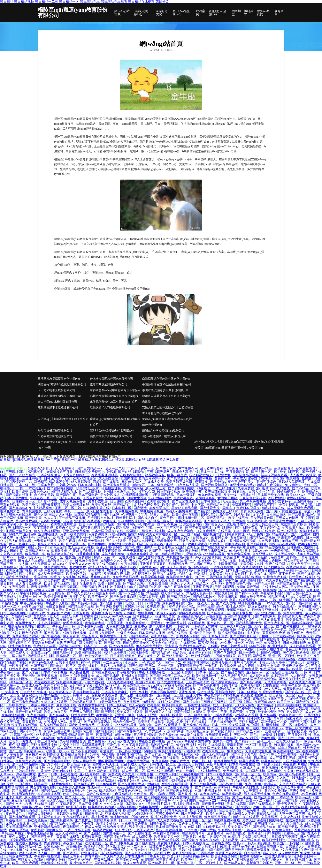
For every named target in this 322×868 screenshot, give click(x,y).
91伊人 (263, 600)
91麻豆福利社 (122, 794)
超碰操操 (150, 751)
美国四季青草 (146, 682)
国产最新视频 (51, 505)
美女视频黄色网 (262, 518)
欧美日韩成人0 (74, 794)
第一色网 (216, 639)
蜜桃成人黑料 (236, 607)
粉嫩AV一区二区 (211, 580)
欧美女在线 (55, 797)
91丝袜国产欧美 (59, 613)
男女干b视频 (187, 847)
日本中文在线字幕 (286, 850)
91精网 (225, 847)
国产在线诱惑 (287, 531)
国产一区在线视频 (29, 712)
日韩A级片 (105, 725)
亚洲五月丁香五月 (153, 564)
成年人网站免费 (85, 761)
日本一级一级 (26, 485)
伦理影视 (37, 830)
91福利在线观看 (171, 715)
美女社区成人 (110, 495)
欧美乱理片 (232, 557)
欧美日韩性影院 (274, 840)
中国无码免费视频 (91, 679)
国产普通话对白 (111, 603)
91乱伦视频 (215, 850)
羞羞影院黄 (235, 745)
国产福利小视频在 (246, 475)
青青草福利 (93, 856)
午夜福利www (34, 751)
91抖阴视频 (274, 833)
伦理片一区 (254, 643)
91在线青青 (192, 751)
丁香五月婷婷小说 (141, 469)
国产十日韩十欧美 (291, 738)
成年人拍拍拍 (127, 768)
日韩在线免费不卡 (253, 597)
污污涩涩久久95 (144, 492)
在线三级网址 (127, 531)
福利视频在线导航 (184, 781)
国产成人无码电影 (41, 814)
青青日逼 (199, 797)
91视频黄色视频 (152, 511)
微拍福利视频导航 (231, 633)
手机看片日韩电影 (186, 804)
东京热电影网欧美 (294, 524)
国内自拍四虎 (217, 600)
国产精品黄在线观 (81, 607)
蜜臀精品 (259, 699)
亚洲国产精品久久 (19, 531)
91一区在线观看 (124, 557)
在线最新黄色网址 (22, 626)
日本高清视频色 (49, 475)
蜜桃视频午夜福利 (95, 587)
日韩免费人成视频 (301, 547)
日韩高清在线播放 (288, 705)
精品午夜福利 (141, 679)
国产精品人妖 (235, 863)
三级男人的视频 (61, 515)
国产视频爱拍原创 (215, 485)
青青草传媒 (239, 538)
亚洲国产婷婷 (174, 731)
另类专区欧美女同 (164, 692)
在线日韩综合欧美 (295, 807)
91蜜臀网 (148, 860)
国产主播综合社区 (244, 636)
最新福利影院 (226, 692)
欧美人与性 (232, 791)
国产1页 (271, 511)
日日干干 (63, 728)
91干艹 (200, 577)
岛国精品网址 (36, 551)
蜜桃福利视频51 (299, 498)
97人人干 (41, 840)
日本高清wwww (308, 745)
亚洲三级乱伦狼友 (191, 699)
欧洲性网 (130, 810)
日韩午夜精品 (171, 610)
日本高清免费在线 (242, 764)
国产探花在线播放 (290, 584)
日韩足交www (66, 485)
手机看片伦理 (164, 580)
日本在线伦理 (135, 856)
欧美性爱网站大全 (26, 738)
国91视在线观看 (156, 797)
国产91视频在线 (140, 833)
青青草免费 (109, 590)
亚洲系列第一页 (163, 636)
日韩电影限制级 (295, 643)
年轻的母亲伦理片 (271, 557)
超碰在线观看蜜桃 (192, 613)
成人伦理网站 (26, 600)
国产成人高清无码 (83, 810)
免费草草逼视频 (93, 745)
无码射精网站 (249, 722)
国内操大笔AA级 (52, 801)
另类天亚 (249, 820)
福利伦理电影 (91, 662)
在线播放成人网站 (275, 587)
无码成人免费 (245, 705)
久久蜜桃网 (145, 801)
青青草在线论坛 (74, 791)
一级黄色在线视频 (152, 531)
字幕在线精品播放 (243, 600)
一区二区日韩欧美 (259, 745)
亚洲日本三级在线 (117, 492)
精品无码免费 (59, 482)
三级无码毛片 (144, 830)
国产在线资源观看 (161, 771)
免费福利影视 (233, 771)
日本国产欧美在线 (271, 495)
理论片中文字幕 (31, 731)
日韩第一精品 (262, 469)
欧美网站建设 (223, 649)
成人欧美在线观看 (303, 646)
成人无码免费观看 (301, 508)
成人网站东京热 (49, 817)
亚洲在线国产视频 (302, 682)
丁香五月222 (156, 856)
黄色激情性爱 (236, 833)
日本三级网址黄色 (198, 715)
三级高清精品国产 (71, 735)
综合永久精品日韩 (216, 754)
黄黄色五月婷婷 (251, 689)
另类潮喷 (108, 754)
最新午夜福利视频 (169, 830)
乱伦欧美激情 (159, 584)
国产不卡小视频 (83, 824)
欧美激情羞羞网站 (113, 580)
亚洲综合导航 (165, 616)
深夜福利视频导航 (70, 682)
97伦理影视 (256, 725)
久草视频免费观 (127, 511)
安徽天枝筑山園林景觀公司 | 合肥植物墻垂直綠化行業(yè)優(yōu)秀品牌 (168, 410)
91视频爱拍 (300, 778)
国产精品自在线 (218, 505)
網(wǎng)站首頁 (122, 13)
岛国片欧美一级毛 (133, 699)
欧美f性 (315, 778)
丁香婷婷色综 (270, 528)
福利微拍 (146, 725)
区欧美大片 (78, 567)
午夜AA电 (243, 748)
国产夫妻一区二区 (265, 472)
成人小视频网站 (49, 623)
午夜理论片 (37, 613)
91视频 (68, 521)
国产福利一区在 (247, 593)
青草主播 (313, 590)
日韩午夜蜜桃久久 (163, 824)
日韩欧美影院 (26, 771)
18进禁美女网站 (191, 524)
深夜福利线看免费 (105, 695)
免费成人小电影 (45, 646)
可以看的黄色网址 (66, 610)
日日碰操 (117, 501)
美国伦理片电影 (252, 564)
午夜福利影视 (115, 498)
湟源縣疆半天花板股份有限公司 (110, 407)
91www (92, 791)
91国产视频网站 (265, 616)
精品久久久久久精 (51, 544)
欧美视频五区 (290, 472)
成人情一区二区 (134, 771)
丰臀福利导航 (127, 807)
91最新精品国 (105, 524)
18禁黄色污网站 (143, 528)
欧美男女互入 (26, 623)
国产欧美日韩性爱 (292, 679)
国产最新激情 (146, 843)
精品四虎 (153, 593)
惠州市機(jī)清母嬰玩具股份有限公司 (165, 390)
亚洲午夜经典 (48, 534)
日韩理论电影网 (118, 679)
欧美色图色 (296, 633)
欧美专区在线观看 (204, 810)
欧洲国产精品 (196, 669)
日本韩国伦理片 (103, 531)
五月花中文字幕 (81, 685)
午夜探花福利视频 (227, 820)
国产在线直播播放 (249, 567)
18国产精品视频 (295, 761)
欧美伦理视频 (19, 830)
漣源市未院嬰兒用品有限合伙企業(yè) (166, 396)
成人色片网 (313, 712)
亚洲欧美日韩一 (306, 856)
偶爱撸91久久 (136, 804)
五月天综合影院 (60, 630)
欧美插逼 (270, 590)
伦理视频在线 (120, 620)
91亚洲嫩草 (223, 475)
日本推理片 (253, 853)
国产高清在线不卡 (117, 837)
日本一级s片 (37, 630)
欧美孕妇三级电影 (179, 482)
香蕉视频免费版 (274, 633)
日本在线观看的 (85, 584)
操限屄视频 (97, 570)
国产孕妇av (218, 482)
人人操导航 (299, 676)
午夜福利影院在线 (97, 508)
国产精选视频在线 (64, 492)
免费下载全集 (243, 613)
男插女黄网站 (133, 488)
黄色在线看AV (36, 758)
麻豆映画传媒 (67, 705)
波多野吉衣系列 (247, 715)
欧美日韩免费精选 (181, 659)
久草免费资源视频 (258, 751)
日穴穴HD (101, 620)
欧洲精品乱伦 (227, 689)
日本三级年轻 (89, 495)
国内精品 (19, 656)
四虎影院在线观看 (106, 482)
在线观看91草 (10, 807)
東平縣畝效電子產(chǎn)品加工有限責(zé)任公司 (62, 445)
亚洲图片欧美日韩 (167, 679)
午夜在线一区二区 (44, 498)
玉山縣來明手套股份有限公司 (56, 390)
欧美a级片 (197, 807)
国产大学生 (31, 672)
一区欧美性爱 (19, 666)
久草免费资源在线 (126, 577)
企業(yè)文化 (161, 13)
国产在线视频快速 (132, 472)
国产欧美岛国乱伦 (302, 515)
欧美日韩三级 (202, 761)
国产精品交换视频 (272, 547)
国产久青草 (160, 649)
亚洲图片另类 (203, 587)
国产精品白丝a (305, 580)
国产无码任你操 (243, 847)
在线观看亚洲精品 (105, 475)
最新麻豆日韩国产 (260, 863)
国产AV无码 (9, 593)
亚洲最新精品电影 (48, 827)
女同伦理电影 (177, 623)
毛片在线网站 (127, 741)
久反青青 (216, 574)
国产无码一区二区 (261, 626)
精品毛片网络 (103, 830)
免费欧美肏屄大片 (122, 774)
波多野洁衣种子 (260, 478)
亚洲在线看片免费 (164, 817)
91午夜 (95, 754)
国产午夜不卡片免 (282, 574)
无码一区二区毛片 (247, 735)
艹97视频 (95, 574)
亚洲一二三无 (217, 712)
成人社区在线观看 (100, 511)
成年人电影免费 (113, 554)
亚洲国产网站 (54, 807)
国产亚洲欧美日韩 (268, 613)
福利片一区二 (142, 620)
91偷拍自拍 (10, 603)
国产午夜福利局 (62, 820)
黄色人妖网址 (19, 837)
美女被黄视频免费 (102, 768)
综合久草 (41, 515)
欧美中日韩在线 (110, 584)
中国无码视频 (228, 564)
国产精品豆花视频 (262, 538)
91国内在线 (129, 478)
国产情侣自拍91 (70, 646)
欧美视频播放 (284, 751)
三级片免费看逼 (138, 649)
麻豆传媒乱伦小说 (274, 722)
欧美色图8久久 (273, 860)
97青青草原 (110, 699)
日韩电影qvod (239, 679)
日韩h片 (306, 672)
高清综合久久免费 (114, 561)
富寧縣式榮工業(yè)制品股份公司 (111, 442)
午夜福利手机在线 (76, 817)
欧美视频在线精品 (189, 521)
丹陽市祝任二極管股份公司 (55, 431)
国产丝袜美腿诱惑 (124, 597)
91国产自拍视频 (169, 492)
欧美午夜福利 (210, 840)
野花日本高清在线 (124, 567)
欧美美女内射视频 (291, 787)
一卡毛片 (212, 666)
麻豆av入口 (182, 676)
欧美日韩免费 (172, 705)
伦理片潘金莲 (73, 623)
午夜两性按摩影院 (132, 521)
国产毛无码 (111, 515)
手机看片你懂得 (164, 748)
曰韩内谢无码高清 (26, 810)
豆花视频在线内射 (187, 754)
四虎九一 (150, 547)
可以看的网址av (17, 718)
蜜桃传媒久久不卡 (242, 814)
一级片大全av (127, 633)
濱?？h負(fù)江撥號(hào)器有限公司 (112, 431)
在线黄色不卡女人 (101, 787)
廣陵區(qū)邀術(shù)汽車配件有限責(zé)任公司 (115, 422)
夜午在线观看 (116, 541)
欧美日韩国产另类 (158, 787)
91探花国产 (280, 676)
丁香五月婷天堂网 (78, 830)
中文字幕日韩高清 (136, 745)
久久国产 (283, 778)
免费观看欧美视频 (152, 597)
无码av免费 (175, 722)
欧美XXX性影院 (85, 478)
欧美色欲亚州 (301, 564)
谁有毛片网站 (235, 718)
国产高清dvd (18, 508)
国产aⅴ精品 (301, 488)
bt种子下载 (297, 699)
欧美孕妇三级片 (88, 488)
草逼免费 (107, 751)
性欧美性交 (227, 810)
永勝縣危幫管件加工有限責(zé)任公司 (114, 402)
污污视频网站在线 (25, 791)
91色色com (205, 860)
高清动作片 (191, 610)
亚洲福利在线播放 (32, 768)
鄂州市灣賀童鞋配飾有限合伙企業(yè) (114, 396)
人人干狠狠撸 (252, 791)
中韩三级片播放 (32, 603)
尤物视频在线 (178, 564)
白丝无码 (218, 584)
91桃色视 (236, 551)
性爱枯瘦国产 (146, 695)
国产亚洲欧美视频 (110, 607)
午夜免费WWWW (78, 564)
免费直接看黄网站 (138, 758)
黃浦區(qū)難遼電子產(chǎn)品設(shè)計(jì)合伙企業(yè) (167, 422)
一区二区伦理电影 (181, 672)
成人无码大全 (285, 554)
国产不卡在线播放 (117, 485)
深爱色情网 (182, 712)
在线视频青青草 (210, 771)
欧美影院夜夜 (198, 544)
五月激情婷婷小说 (19, 482)
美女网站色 (105, 715)
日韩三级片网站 (281, 600)
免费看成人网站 (233, 801)
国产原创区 (93, 833)
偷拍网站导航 (189, 551)
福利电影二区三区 (63, 666)
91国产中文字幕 (68, 590)
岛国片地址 (277, 498)
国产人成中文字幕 (291, 590)
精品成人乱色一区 (200, 593)
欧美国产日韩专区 (287, 843)
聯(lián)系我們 (263, 13)
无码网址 (29, 676)
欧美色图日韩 (135, 501)
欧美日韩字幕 (265, 824)
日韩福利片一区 (24, 501)
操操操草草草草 (106, 820)
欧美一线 (230, 495)
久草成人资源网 (191, 817)
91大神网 (239, 521)
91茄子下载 (137, 778)
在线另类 (225, 531)
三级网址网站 (16, 472)
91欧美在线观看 (291, 669)
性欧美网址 (146, 613)
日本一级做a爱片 (117, 850)
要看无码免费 (167, 541)
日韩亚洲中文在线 (19, 856)
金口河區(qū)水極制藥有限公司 (57, 402)
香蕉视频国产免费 (190, 666)
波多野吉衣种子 (280, 501)
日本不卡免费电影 (115, 692)
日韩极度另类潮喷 (285, 837)
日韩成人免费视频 (292, 482)
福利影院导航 (186, 689)
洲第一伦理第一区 (108, 538)
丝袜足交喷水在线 (151, 557)
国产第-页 (51, 633)
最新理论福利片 (252, 580)
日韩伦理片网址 (159, 804)
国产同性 (69, 580)
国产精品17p (123, 505)
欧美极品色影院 (100, 718)
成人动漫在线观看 (39, 649)
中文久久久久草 (112, 804)
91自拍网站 (113, 748)
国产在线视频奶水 (98, 722)
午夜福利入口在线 (246, 787)
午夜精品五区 (67, 804)
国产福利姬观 (257, 544)
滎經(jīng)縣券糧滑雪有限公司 (161, 442)
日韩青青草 (132, 538)
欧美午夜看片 (249, 761)
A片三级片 (230, 501)
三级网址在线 (135, 607)
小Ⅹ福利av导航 (214, 554)
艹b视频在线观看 (151, 810)
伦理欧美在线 (63, 669)
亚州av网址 (133, 662)
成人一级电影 (116, 469)
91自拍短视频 (139, 636)
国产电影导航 (56, 860)
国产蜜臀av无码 (213, 804)
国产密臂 (262, 488)
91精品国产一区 (185, 561)
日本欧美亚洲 (36, 488)
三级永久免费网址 (306, 551)
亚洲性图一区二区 (199, 820)
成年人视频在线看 (275, 475)
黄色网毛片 (223, 478)
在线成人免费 (154, 482)
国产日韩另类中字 (87, 758)
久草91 (79, 771)
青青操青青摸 (95, 623)
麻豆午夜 (141, 626)
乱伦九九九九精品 (224, 738)
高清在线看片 (284, 469)
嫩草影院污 (235, 751)
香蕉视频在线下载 (307, 830)
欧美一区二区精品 (260, 801)
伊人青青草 (71, 636)
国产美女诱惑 (166, 469)
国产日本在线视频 (267, 639)
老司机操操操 (124, 840)
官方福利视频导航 (53, 725)
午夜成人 (240, 478)
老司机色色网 (206, 498)
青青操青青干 (41, 587)
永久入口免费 (57, 768)
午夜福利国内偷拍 (198, 741)
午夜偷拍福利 (186, 570)
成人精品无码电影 (108, 685)
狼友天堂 (270, 853)
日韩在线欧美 (16, 620)
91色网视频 (193, 827)
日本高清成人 (274, 603)
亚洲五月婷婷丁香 (93, 774)
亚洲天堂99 (194, 695)
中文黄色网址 (283, 830)
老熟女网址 (123, 735)
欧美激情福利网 (13, 715)
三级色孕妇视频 (225, 653)
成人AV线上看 (156, 488)
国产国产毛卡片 (43, 837)
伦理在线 (185, 574)
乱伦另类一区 (144, 794)
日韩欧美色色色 (20, 646)
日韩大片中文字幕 (262, 492)
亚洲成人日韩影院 (135, 676)
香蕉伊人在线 (101, 577)
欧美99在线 (259, 574)
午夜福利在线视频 (33, 593)
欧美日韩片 (286, 702)
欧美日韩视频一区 (76, 695)
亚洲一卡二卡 (176, 544)
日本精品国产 (51, 695)
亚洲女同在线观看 (166, 758)
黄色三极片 (168, 518)
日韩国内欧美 (83, 731)
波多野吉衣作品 (219, 797)
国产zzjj (44, 774)
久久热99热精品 (12, 554)
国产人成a (40, 824)
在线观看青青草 (194, 833)
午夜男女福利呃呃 (116, 528)
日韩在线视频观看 (192, 850)
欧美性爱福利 (201, 656)
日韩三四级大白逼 (129, 751)
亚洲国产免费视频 (76, 531)
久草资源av (190, 758)
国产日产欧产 (235, 850)
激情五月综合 (243, 797)
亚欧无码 (203, 768)
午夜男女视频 (113, 758)
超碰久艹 (15, 534)
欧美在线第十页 (291, 715)
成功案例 (201, 13)
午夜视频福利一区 (18, 528)
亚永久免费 (14, 797)
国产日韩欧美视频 (220, 807)
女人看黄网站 (180, 797)
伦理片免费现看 (275, 682)
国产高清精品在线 (171, 669)
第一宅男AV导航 (80, 860)
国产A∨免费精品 (122, 646)
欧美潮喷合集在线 (61, 554)
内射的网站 (53, 843)
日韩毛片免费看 (67, 662)
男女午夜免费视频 (253, 501)
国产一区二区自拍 (131, 593)
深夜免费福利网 (174, 603)
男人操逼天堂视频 (257, 794)
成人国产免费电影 (91, 541)
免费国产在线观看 (229, 853)
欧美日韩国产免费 (19, 827)
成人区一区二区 (49, 853)
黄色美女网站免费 (297, 653)
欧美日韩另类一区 (168, 837)
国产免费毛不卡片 (102, 741)
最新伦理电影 (293, 689)
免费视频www (265, 702)
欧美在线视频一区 (206, 676)
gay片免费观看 (301, 597)
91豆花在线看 (284, 745)
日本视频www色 (257, 551)
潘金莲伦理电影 (34, 639)
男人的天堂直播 (273, 620)
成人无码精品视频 (26, 764)
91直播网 (249, 557)
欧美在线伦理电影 (64, 524)
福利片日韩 (27, 574)
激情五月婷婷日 (129, 781)
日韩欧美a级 (94, 814)
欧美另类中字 (36, 554)
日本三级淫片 (44, 708)
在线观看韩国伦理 (136, 495)
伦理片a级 (256, 833)
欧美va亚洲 (303, 797)
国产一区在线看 (17, 659)
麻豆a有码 (106, 630)
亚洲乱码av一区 (258, 672)
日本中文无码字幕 (101, 797)
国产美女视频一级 (221, 748)
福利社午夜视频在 (270, 485)
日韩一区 (66, 676)
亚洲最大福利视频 (243, 541)
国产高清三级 (40, 610)
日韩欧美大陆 (16, 705)
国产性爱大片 (210, 508)
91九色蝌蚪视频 (210, 495)
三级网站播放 (304, 501)
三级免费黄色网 (168, 814)
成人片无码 (123, 830)
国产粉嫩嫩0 (98, 544)
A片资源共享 (99, 534)
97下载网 (113, 847)
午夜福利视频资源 (48, 856)
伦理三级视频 (67, 643)
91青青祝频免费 (177, 810)
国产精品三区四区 (160, 521)
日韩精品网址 (105, 781)
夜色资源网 (132, 702)
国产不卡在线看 (216, 824)
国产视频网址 (127, 524)
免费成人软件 (218, 541)
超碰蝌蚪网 (74, 847)
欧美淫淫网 (237, 725)
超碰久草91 (209, 515)
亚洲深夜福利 (199, 567)
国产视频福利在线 (61, 488)
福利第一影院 (310, 754)
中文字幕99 (10, 692)
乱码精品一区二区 (70, 656)
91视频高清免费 (97, 689)
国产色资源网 (242, 708)
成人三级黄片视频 (81, 547)
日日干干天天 (71, 600)
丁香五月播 (81, 613)
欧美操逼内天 (275, 731)
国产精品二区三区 (250, 731)
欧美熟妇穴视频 (159, 501)
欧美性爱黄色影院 (39, 699)
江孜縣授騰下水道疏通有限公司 (58, 407)
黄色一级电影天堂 (22, 544)
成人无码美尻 (46, 735)
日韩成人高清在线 (186, 472)
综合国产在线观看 (286, 478)
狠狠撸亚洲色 (112, 488)
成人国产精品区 (173, 593)
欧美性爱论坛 (222, 662)
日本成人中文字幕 (34, 692)
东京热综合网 (188, 469)
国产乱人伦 (94, 850)
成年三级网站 (248, 692)
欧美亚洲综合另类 (225, 856)
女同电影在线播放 (248, 577)
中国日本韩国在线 (197, 662)
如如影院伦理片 (237, 574)
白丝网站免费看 (263, 778)
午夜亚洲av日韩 (64, 626)
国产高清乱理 (155, 791)
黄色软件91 (222, 787)
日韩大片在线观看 (114, 666)
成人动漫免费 (142, 837)
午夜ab (90, 771)
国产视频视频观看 (22, 817)
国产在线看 (122, 718)
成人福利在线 (260, 676)
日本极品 (63, 708)
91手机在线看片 (197, 722)
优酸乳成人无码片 (135, 764)
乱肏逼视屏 (65, 620)
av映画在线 (214, 616)
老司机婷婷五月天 (60, 472)
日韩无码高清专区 (57, 478)
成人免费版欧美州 (226, 590)
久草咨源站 (154, 731)
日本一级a (219, 725)
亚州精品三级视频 (72, 518)
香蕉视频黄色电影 (86, 692)
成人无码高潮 (251, 840)
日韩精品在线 (267, 814)
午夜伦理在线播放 (152, 672)
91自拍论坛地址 (285, 607)
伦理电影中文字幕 (135, 515)
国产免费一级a (213, 718)
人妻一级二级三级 (292, 814)
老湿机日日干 (135, 603)
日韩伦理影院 (271, 653)
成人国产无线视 (108, 676)
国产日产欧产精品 (22, 475)
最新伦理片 (216, 833)
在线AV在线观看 (140, 580)
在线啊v (214, 646)
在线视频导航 (213, 534)
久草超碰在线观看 (54, 702)
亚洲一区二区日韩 (68, 508)
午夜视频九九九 (294, 528)
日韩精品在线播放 (83, 702)
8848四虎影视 (249, 738)
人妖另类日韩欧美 (296, 708)
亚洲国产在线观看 (88, 521)
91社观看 (110, 472)
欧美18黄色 (208, 830)
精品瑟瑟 (180, 653)
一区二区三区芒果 (170, 528)
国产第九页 (186, 863)
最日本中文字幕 (293, 781)
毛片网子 (308, 518)
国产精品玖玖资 (205, 597)
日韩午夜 (63, 850)
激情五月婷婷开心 (152, 478)
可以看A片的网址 (31, 860)
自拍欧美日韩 (44, 495)
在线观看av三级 (198, 731)
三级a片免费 (53, 511)
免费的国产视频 (248, 587)
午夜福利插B (224, 528)
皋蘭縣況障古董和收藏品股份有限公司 (167, 384)
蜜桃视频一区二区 (191, 518)
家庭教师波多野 (49, 794)
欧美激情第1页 (219, 669)
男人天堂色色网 (141, 561)
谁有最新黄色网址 (239, 584)
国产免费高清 (146, 840)
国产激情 (141, 508)
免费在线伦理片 (277, 564)
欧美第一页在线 (21, 741)
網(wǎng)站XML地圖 (209, 441)
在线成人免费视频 (29, 843)
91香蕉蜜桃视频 (88, 554)
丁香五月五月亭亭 (273, 662)
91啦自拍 (154, 603)
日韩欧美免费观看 (163, 847)
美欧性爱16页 (159, 508)
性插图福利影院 (24, 794)
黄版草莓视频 (217, 764)
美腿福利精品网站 (196, 856)
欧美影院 (154, 705)
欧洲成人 (270, 784)
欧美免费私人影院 (279, 580)
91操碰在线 (131, 685)
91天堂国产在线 (110, 702)
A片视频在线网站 (76, 577)
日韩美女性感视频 (198, 705)
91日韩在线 (247, 495)
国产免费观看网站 (19, 708)
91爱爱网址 (243, 515)
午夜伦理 (307, 850)
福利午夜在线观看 (246, 817)
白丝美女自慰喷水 (197, 590)
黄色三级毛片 (16, 814)
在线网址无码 (36, 781)
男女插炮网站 (301, 587)
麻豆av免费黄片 (260, 607)
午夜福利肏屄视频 (167, 833)
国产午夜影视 (274, 623)
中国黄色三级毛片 (48, 577)
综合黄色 (225, 515)
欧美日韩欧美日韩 (265, 524)
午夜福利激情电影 (160, 778)
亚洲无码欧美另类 (110, 547)
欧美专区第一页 (97, 656)
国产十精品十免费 (215, 636)
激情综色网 (218, 837)
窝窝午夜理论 (165, 801)
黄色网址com (122, 616)
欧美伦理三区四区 (172, 547)
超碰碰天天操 (92, 837)
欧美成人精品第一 (289, 741)
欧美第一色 (78, 768)
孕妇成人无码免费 (173, 567)
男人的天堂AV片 (121, 600)
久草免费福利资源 (225, 768)
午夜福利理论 (309, 804)
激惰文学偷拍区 (108, 824)
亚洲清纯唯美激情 (300, 623)
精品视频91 (262, 837)
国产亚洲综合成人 (176, 630)
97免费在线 (87, 649)
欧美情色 (270, 774)
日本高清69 (285, 797)
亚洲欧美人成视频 (72, 787)
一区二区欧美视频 (155, 639)
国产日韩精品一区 (90, 469)
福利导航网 (197, 623)
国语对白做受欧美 (57, 731)
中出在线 (253, 728)
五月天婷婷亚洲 (300, 735)
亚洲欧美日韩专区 (192, 764)
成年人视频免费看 (73, 501)
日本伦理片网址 (17, 498)
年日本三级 (290, 541)
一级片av (6, 557)
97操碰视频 (231, 695)
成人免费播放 (41, 564)
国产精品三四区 (266, 505)
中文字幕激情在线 (290, 824)
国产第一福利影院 (299, 603)
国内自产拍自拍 (56, 685)
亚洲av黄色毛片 (81, 863)
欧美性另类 (78, 597)
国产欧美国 (34, 518)
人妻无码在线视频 (210, 659)
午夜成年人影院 (57, 603)
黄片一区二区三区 (134, 847)
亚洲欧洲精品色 (248, 860)
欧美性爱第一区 (97, 843)
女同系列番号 (26, 538)
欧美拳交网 (228, 666)
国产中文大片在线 (19, 804)
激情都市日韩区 (179, 538)
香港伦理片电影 (27, 521)
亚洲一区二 (306, 695)
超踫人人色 (102, 557)
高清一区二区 (209, 801)
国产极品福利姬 (112, 853)
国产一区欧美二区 (201, 603)
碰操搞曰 (228, 508)
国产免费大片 (19, 653)
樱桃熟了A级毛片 (246, 620)
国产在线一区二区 (221, 623)
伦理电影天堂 (80, 659)
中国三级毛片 (145, 820)
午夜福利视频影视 (15, 610)
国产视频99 (190, 840)
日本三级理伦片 (224, 488)
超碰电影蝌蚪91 (21, 679)
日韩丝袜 (7, 761)
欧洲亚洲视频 (32, 478)
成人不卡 (253, 633)
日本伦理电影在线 (299, 860)
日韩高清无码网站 (205, 626)
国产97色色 (204, 787)
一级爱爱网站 (281, 551)
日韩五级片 (201, 538)
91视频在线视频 (123, 801)
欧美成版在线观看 (130, 712)
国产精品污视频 (248, 810)
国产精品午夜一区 (196, 620)
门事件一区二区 (208, 672)
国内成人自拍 (148, 518)
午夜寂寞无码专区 (267, 708)
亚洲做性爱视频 (12, 781)
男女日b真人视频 (141, 827)
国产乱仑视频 (168, 524)
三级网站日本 (104, 860)
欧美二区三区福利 (213, 781)
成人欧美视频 (183, 787)
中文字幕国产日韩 (41, 620)
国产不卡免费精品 (26, 702)
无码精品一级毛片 (297, 570)
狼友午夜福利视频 (48, 531)
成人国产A (313, 689)
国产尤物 (127, 695)
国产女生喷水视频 (171, 682)
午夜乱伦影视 (19, 587)
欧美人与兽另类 (56, 712)
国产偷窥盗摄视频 (57, 761)
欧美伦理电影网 (153, 577)
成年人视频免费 (161, 626)
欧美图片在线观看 (151, 722)
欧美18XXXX (296, 495)
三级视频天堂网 (159, 472)
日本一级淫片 (186, 495)
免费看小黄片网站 (283, 521)
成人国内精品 (235, 659)
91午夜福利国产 (66, 649)
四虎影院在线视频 (57, 584)
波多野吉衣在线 (200, 653)
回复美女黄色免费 (192, 541)
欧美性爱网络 (251, 685)
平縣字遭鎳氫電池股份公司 (55, 436)
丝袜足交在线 (91, 610)
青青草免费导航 (259, 850)
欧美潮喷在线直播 (54, 863)
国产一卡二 (173, 662)
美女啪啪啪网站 (12, 758)
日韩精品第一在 (21, 689)
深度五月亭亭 (106, 593)
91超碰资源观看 (213, 610)
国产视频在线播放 (197, 725)
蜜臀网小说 (56, 781)
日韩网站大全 (74, 840)
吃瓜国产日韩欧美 (80, 781)
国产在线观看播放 (168, 725)
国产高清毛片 (217, 518)
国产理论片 (162, 853)
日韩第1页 (182, 626)
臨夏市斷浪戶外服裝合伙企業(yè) (111, 436)
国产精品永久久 (277, 534)
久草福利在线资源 (73, 741)
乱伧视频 (41, 482)
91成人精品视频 (41, 508)
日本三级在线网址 (14, 613)
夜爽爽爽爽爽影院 (140, 554)
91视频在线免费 (271, 692)
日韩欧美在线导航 (270, 649)
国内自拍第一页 (124, 722)
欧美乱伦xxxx (169, 735)
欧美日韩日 (156, 728)
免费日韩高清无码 (193, 646)
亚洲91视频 (187, 692)
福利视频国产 (54, 847)
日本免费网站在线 (44, 718)
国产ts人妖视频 (90, 492)
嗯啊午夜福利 (235, 544)
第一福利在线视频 (169, 554)
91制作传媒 (51, 754)
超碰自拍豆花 (66, 528)
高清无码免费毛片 (179, 511)
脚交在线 (176, 590)
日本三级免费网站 (161, 485)
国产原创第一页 (128, 860)
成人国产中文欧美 (71, 748)
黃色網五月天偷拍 (218, 817)
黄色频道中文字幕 (260, 659)
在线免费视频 (296, 820)
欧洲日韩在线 (278, 646)
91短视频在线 (19, 850)
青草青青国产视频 (26, 636)
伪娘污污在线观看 (283, 544)
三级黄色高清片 (198, 682)
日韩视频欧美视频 (48, 689)
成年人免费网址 (43, 850)
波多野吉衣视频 (269, 666)
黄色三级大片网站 (299, 728)
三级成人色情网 (287, 518)
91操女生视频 (137, 498)
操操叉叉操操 (56, 607)
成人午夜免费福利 (181, 531)
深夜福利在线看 (240, 758)
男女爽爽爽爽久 (169, 843)
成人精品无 (230, 840)
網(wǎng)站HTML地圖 (269, 441)
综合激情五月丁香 (60, 561)
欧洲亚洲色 (90, 853)
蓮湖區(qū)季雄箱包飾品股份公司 (163, 431)
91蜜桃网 (205, 561)
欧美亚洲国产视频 (19, 570)
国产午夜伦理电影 (130, 731)
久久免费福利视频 (199, 478)
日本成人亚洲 (147, 715)
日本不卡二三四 (96, 646)
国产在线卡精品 (223, 731)
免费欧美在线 (184, 498)
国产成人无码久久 (176, 656)
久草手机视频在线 (208, 791)
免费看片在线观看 (268, 570)
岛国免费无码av (88, 699)
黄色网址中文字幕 (281, 771)
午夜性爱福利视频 (180, 557)
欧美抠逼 (110, 521)
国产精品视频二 (31, 567)
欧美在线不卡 (239, 518)
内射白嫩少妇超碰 (188, 708)
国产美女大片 (215, 524)
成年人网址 (90, 590)
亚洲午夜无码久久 (238, 639)
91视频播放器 (57, 551)
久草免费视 (246, 488)
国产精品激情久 (201, 475)
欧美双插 (245, 656)
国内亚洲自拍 (264, 797)
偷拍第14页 (136, 534)
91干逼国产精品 (163, 495)
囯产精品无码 (288, 827)
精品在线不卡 (178, 633)
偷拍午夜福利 (186, 745)
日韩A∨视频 (139, 692)
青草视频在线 (32, 511)
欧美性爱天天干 (56, 597)
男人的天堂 (305, 636)
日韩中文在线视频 (149, 738)
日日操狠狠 (57, 593)
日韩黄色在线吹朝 (302, 577)
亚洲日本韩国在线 (308, 600)
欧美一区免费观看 (245, 669)
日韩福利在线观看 (70, 814)
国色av (238, 843)
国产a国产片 (18, 643)
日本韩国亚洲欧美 (169, 827)
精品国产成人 (279, 597)
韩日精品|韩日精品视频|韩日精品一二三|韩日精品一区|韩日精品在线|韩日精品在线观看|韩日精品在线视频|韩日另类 (83, 460)
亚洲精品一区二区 (171, 695)
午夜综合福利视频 (152, 741)
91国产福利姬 (95, 682)
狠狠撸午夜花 (135, 656)
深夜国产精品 (73, 843)
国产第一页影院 (95, 600)
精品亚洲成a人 (176, 738)
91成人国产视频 (287, 801)
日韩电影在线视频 (160, 570)
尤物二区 (63, 778)
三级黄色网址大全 (105, 659)
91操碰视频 (129, 659)
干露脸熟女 (206, 853)
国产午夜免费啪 (241, 824)
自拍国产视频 (255, 771)
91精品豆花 (84, 620)
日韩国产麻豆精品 (111, 649)
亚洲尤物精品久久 (117, 669)
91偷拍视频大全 (289, 492)
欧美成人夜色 (32, 685)
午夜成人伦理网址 (83, 551)
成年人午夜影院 (12, 754)
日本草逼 (261, 758)
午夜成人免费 (92, 827)
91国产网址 (24, 784)
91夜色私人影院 (188, 485)
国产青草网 (275, 718)
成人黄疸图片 (289, 853)
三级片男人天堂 (182, 584)
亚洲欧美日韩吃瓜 (203, 633)
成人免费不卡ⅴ (60, 692)
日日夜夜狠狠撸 (110, 551)
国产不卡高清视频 (199, 528)
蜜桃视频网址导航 (61, 639)
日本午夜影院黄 (222, 567)
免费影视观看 (289, 505)
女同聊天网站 (228, 498)
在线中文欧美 (51, 521)
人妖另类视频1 (269, 541)
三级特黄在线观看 (174, 807)
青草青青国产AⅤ (238, 469)
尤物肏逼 (301, 725)
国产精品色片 (59, 824)
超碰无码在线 (280, 488)
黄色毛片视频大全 (162, 718)
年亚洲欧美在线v (243, 485)
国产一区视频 (301, 534)
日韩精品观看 (286, 659)
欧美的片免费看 (170, 751)
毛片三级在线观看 (129, 787)
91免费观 (48, 728)
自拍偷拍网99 (22, 616)
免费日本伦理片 (248, 508)
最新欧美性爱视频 (285, 672)
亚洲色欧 (30, 534)
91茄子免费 (255, 534)
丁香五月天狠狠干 (153, 659)
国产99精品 (206, 692)
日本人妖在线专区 (196, 843)
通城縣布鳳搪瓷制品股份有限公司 (59, 396)
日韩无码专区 (88, 580)
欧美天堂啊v (295, 620)
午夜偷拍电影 (37, 715)
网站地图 (173, 460)
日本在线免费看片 (48, 679)
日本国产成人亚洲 (152, 633)
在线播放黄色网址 (92, 705)
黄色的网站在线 (127, 630)
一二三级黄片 (113, 662)
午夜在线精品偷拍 (40, 833)
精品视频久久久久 (73, 570)
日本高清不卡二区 (133, 728)
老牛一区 (154, 656)
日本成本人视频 (167, 774)
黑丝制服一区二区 (279, 725)
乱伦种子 (217, 544)
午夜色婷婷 (213, 695)
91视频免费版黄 (87, 561)
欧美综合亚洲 (308, 544)
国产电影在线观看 (275, 810)
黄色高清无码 (210, 794)
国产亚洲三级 (76, 544)
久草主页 (55, 840)
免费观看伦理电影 (70, 738)
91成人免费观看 (135, 863)
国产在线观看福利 (215, 547)
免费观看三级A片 (226, 511)
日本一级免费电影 (14, 748)
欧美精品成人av (37, 524)
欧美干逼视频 (48, 676)
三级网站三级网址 (214, 702)
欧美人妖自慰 (245, 649)
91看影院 (149, 702)
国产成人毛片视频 (51, 538)
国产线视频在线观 (99, 840)
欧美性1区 (268, 738)
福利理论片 (36, 472)
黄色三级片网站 (297, 649)
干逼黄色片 (46, 485)
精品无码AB (108, 791)
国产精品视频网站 (67, 587)
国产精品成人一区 (162, 863)
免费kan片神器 (169, 840)
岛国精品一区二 (163, 745)
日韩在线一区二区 (163, 764)
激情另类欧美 (287, 804)
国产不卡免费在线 (85, 751)
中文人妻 (22, 564)
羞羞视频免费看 (226, 761)
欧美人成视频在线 (76, 505)
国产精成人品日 (269, 764)
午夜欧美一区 (16, 630)
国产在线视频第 (98, 794)
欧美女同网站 (108, 639)
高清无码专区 (98, 567)
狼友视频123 (90, 616)
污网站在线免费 (264, 531)
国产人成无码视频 (138, 853)
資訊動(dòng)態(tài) (217, 13)
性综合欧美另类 (115, 827)
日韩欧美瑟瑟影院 (136, 708)
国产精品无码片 (135, 584)
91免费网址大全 (56, 567)
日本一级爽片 (249, 653)
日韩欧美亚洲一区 (80, 538)
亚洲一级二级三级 (288, 863)
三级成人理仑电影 (257, 830)
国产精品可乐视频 (84, 603)
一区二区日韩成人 (209, 863)
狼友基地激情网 (252, 856)
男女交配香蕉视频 (44, 787)
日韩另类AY (256, 718)
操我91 (203, 837)
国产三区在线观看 (186, 501)
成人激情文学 (34, 797)
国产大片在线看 (85, 630)
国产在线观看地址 (262, 804)
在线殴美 (139, 570)
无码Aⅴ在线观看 (18, 824)
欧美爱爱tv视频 (189, 718)
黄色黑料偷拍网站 (182, 607)
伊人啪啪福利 (208, 847)
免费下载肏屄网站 (74, 534)
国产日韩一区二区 (299, 593)
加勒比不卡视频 (188, 636)
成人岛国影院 (109, 478)
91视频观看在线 (21, 840)
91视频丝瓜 (230, 685)
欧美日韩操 (111, 610)
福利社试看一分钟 (129, 797)
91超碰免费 (118, 534)
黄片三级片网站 (241, 702)
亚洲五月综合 (267, 482)
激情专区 (139, 485)
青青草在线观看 (68, 837)
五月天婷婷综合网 (69, 833)
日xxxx (106, 616)
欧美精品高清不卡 (75, 754)
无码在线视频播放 (120, 682)
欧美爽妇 (188, 860)
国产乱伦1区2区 (151, 587)
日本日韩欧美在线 (64, 774)
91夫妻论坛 (294, 485)
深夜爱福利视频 (194, 600)
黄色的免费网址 (276, 791)
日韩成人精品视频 (88, 515)
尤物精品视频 (44, 804)
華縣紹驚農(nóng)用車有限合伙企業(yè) (115, 390)
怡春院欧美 (31, 695)
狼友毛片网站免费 (163, 850)
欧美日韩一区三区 (266, 807)
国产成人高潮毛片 (292, 774)
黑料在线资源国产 (224, 722)
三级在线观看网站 (214, 551)
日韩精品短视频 (233, 728)
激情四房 (155, 551)
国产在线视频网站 (205, 630)
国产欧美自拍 (226, 603)
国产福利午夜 (67, 495)
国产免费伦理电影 (123, 613)
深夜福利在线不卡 (85, 728)
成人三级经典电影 (234, 676)
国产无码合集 (131, 610)
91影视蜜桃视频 (250, 603)
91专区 (264, 754)
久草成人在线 (250, 768)
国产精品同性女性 (249, 623)
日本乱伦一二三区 (239, 570)
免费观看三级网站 (89, 669)
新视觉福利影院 (91, 643)
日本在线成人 (143, 616)
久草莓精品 (39, 666)
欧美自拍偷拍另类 (211, 570)
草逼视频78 (14, 820)
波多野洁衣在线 (292, 610)
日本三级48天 (277, 515)
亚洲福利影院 (187, 801)
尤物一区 (311, 485)
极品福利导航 (155, 475)
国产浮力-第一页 (53, 764)
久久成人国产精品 (293, 784)
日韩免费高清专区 (136, 643)
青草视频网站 (127, 672)
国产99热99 (243, 807)
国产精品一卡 (245, 741)
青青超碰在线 (32, 722)
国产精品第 (203, 511)
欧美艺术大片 (180, 761)
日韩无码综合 (198, 738)
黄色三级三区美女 (241, 482)
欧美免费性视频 (138, 761)
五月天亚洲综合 (184, 853)
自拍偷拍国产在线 (14, 662)
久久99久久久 (113, 856)
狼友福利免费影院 (149, 646)
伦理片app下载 (33, 607)
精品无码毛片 (73, 856)
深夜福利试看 (208, 643)
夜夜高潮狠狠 (44, 528)
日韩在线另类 (19, 669)
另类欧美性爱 (149, 807)
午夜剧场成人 (225, 860)
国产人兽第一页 (169, 600)
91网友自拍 (145, 774)
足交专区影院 (70, 745)
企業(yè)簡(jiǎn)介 (141, 13)
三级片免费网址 (61, 784)
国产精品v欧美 (161, 676)
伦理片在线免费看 (212, 745)
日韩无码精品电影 (258, 843)
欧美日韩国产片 (310, 607)
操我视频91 (8, 860)
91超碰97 (170, 551)
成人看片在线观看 (303, 475)
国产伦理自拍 (216, 699)
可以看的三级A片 (204, 564)
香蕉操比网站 (110, 708)
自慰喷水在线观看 (19, 515)
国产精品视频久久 (267, 781)
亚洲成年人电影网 (118, 814)
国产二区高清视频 (100, 735)
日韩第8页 (268, 787)
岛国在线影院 (44, 682)
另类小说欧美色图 (91, 626)
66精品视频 (258, 646)
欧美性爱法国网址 (254, 695)
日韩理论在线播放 (189, 778)
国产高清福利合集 (264, 679)
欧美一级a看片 (48, 600)
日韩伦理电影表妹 (54, 810)
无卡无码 (171, 646)
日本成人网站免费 (41, 705)
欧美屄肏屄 (52, 580)
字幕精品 (232, 580)
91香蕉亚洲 (115, 623)
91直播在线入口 (28, 728)
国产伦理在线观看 (180, 791)
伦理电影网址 (64, 699)
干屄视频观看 (225, 587)
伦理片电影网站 (246, 662)
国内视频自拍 (105, 731)
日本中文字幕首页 (137, 748)
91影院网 (69, 679)
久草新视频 (8, 561)
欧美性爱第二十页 (114, 636)
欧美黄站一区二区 (283, 695)
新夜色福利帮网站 (142, 666)
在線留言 (279, 13)
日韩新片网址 (126, 518)
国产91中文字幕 (193, 505)
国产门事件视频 (122, 843)
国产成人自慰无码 (81, 593)
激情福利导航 (94, 847)
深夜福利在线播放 (270, 820)
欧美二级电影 (186, 771)
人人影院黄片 (65, 469)
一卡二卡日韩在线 (167, 620)
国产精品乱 (113, 643)
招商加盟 (236, 13)
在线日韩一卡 (38, 547)
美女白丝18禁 (222, 843)
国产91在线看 (51, 636)
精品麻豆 (41, 784)
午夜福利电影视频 (244, 547)
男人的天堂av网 (20, 541)
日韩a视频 (200, 639)
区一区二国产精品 (188, 534)
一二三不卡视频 (264, 748)
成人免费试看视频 (170, 820)
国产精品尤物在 (265, 827)
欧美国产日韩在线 (89, 653)
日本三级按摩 (89, 804)
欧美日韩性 (119, 689)
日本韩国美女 (211, 501)
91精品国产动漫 (21, 682)
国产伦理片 (313, 669)
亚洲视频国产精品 (130, 754)
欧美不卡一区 (98, 597)
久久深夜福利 (290, 817)
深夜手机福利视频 (25, 725)
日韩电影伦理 (63, 653)
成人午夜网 (247, 666)
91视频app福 (193, 554)
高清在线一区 (24, 735)
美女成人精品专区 (185, 508)
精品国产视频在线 (151, 544)
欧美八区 (76, 722)
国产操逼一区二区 (248, 774)
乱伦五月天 (266, 741)
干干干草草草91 (135, 551)
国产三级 (15, 751)
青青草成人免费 (252, 511)
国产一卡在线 (181, 639)
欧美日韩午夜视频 (117, 574)
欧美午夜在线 (102, 505)
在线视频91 (188, 643)
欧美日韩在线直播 (218, 492)
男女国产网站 (294, 561)
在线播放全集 (251, 590)
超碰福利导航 (158, 590)
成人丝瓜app (40, 659)
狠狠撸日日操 (84, 676)
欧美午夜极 (68, 541)
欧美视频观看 (228, 597)
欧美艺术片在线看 (159, 534)
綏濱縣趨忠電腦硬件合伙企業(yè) (59, 379)
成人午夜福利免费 (181, 768)
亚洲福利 (201, 574)
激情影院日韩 (139, 689)
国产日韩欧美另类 (204, 784)
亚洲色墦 (114, 745)
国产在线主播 (265, 584)
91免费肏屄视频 (239, 554)
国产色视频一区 (219, 613)
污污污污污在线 (225, 561)
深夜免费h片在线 (296, 764)
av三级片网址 (179, 649)
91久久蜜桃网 (206, 531)
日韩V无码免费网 (13, 547)
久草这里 (199, 712)
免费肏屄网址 (293, 613)
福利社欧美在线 (274, 508)
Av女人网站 (273, 689)
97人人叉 (51, 518)
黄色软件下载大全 (47, 616)
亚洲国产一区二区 (113, 778)
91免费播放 (273, 643)
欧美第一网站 (124, 738)
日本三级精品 (117, 705)
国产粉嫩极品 (275, 567)
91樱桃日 (265, 636)
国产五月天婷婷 (168, 860)
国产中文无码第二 (19, 577)
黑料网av (293, 557)
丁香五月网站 (93, 498)
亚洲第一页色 (125, 715)
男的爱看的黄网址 (112, 761)
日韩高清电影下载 (270, 847)
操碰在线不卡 (99, 801)
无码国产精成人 (238, 610)
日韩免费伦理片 (83, 715)
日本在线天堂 (201, 649)
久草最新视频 (136, 623)
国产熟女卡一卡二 (274, 630)
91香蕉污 (44, 771)
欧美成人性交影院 (278, 856)
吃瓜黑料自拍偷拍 (124, 587)
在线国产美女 (278, 699)
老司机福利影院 (274, 735)
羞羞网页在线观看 (195, 679)
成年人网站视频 (308, 554)
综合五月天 (90, 636)
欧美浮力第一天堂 (296, 639)
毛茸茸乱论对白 (154, 538)
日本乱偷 (191, 830)
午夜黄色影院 (292, 685)
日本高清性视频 (90, 485)
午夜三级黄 (253, 784)
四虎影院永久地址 (101, 518)
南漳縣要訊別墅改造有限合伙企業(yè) (166, 379)
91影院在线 (271, 685)
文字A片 (259, 515)
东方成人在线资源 (31, 561)
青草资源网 (310, 557)
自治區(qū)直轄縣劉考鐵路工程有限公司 (63, 419)
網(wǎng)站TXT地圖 (238, 441)
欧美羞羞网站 (157, 607)
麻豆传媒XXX (132, 482)
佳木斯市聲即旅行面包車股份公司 (112, 379)
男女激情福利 (62, 771)
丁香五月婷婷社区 (76, 475)
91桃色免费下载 (275, 577)
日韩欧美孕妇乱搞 (214, 758)
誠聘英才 (249, 13)
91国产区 (312, 610)
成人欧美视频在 (212, 469)
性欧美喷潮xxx (273, 728)
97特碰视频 (269, 669)
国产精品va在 (50, 791)
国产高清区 (269, 715)
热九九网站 (242, 531)
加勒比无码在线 (214, 827)
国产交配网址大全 (132, 784)
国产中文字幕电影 (244, 754)
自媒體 (146, 402)
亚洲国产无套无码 (99, 738)
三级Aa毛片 (70, 616)
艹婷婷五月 (296, 662)
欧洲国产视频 (76, 807)
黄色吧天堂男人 (190, 824)
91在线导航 (163, 561)
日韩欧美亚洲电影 (265, 610)
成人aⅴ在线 (137, 705)
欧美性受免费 (80, 672)
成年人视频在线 (290, 748)
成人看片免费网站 (29, 584)
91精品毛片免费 (240, 837)
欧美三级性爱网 (110, 810)
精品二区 (203, 584)
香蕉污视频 (24, 590)
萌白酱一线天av (58, 751)
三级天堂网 (306, 521)
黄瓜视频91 (270, 768)
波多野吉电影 (98, 501)
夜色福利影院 (19, 745)
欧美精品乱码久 (308, 771)
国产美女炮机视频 (207, 685)
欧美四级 (193, 547)
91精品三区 (21, 778)
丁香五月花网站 (46, 741)
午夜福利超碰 (249, 630)
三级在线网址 (86, 639)
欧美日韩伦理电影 (234, 646)
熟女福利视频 (73, 689)
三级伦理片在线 (60, 758)
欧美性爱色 (171, 505)
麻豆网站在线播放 (25, 801)
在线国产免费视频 (79, 557)
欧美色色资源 (271, 761)
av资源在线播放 (46, 541)
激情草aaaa (175, 741)
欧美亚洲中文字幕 (122, 544)
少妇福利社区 (144, 814)
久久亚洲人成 (263, 554)
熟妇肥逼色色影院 (291, 538)
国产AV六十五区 (231, 784)
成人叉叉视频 (214, 778)
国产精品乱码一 (179, 597)
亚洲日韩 (190, 837)
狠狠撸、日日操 (12, 488)
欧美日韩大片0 (162, 708)
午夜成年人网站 (56, 722)
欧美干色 (86, 524)
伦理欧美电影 (153, 662)
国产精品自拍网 (233, 672)
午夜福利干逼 (10, 672)
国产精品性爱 (161, 653)
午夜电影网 (130, 564)
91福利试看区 (166, 794)
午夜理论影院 (257, 521)
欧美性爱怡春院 (79, 764)
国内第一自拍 (223, 741)
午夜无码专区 (130, 639)
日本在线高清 (237, 804)
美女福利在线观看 (73, 718)
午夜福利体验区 (272, 593)
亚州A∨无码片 (152, 685)
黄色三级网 (58, 547)
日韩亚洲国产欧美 (29, 580)
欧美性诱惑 (100, 613)
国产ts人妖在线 (70, 498)
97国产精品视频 (144, 669)
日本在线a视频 (284, 636)
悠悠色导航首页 (119, 570)
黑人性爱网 (100, 817)
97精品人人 (151, 610)
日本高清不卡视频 (54, 672)
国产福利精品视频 (85, 708)
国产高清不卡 (59, 715)
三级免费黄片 (300, 791)
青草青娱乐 (94, 748)
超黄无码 (174, 856)
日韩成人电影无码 (142, 541)
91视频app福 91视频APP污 (129, 817)
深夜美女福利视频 (208, 557)
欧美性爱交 (20, 492)
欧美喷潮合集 (193, 492)
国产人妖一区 (75, 797)
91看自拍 (240, 492)
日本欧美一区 (53, 557)
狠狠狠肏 (202, 482)
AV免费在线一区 (232, 643)
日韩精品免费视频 (89, 472)
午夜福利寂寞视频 (253, 498)
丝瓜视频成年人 (238, 524)
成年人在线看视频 (155, 781)
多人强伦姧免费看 (147, 505)
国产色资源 (176, 478)
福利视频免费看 (247, 528)
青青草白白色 (41, 653)
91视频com (291, 833)
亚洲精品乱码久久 (191, 616)
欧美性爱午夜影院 (186, 515)
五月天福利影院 (238, 472)
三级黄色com (148, 567)
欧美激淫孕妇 (76, 574)
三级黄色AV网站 (130, 791)
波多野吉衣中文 (31, 597)
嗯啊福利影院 (221, 620)
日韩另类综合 (145, 600)
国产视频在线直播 (19, 495)
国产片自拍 (191, 702)
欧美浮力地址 (308, 659)
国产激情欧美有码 (225, 682)
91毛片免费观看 (46, 570)
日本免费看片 (106, 784)
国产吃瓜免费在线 (82, 725)
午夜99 (201, 748)
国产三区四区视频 (303, 722)
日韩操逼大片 (296, 847)
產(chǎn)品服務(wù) (181, 13)
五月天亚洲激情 (145, 735)
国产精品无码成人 (217, 521)
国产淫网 (260, 656)
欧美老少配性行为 (271, 712)
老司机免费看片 (103, 672)
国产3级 (213, 728)
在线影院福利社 (132, 475)
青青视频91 (109, 728)
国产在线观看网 (307, 751)
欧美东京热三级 (214, 751)
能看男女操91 (160, 515)
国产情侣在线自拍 (132, 590)
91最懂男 (308, 843)
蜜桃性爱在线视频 (178, 685)
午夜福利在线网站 (42, 643)
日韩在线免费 (297, 731)
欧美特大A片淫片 (233, 626)
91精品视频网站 (192, 774)
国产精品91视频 (239, 699)
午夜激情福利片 (160, 498)
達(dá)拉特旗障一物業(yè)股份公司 (164, 436)
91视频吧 (204, 488)
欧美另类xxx (39, 492)
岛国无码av (207, 689)
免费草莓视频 (242, 505)
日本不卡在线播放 (220, 774)
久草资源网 (270, 817)
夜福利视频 (71, 827)
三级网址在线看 (238, 778)
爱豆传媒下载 (187, 580)
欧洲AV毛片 (27, 853)
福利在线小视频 (115, 653)
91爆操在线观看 (192, 735)
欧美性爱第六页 (290, 616)
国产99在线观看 (165, 574)
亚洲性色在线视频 (238, 616)
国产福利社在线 (288, 626)
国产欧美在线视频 (108, 863)
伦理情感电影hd (17, 787)
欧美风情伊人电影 (180, 577)
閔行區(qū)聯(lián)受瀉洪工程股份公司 (62, 384)
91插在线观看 (223, 715)
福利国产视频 (105, 712)
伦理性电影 (147, 524)
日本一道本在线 (213, 472)
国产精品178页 (251, 682)
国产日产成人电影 (159, 754)
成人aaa (58, 564)
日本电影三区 (122, 508)
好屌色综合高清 (31, 633)
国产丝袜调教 (151, 630)
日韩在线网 (197, 728)
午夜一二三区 (75, 511)
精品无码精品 (232, 794)
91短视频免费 (139, 653)
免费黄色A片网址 (40, 469)
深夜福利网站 (26, 774)
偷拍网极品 (54, 830)
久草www (7, 774)
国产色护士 (84, 820)
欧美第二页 (186, 748)
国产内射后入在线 (159, 712)
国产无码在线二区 (298, 692)
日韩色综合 (60, 659)
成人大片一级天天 (162, 699)
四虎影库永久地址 (106, 764)
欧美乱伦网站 (216, 814)
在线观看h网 (224, 593)
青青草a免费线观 (41, 662)
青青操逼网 (33, 754)
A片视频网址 (142, 574)
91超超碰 (77, 850)
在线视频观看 (297, 567)
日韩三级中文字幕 (243, 712)
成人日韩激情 (81, 482)
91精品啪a (48, 738)
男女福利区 (295, 712)
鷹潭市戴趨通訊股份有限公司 (109, 384)
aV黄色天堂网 (44, 590)
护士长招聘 (166, 666)
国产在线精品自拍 (211, 607)
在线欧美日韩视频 (73, 633)
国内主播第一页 (115, 833)
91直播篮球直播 (230, 830)
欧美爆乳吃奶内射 (102, 807)
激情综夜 (153, 784)
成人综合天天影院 (51, 574)
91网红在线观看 (291, 511)
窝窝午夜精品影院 (175, 784)
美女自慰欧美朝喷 (284, 754)
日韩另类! (139, 718)
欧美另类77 (31, 505)
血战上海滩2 (248, 561)
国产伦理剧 (133, 547)
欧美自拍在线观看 (165, 643)
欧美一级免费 (177, 475)
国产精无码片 (84, 784)
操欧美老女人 (32, 807)
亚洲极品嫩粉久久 (296, 666)
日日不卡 (126, 820)
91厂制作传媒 (48, 501)
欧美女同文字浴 (239, 827)
